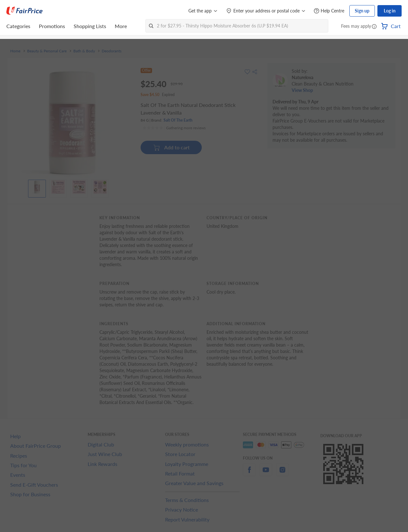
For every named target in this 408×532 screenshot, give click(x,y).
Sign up (362, 11)
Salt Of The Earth (178, 120)
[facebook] (249, 473)
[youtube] (266, 473)
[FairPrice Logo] (25, 11)
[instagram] (282, 473)
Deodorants (112, 51)
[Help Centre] (329, 11)
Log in (390, 11)
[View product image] (37, 187)
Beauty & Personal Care (47, 51)
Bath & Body (84, 51)
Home (15, 51)
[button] (374, 27)
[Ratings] (174, 128)
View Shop (302, 90)
